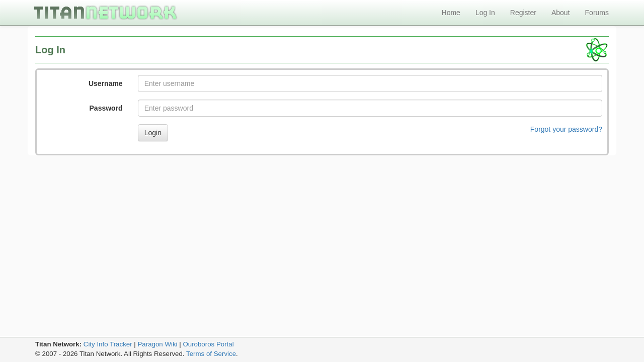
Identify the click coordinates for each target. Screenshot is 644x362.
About (561, 13)
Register (523, 13)
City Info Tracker (108, 344)
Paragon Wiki (157, 344)
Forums (597, 13)
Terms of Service (211, 354)
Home (451, 13)
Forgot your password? (566, 129)
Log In (485, 13)
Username (106, 83)
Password (106, 108)
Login (153, 133)
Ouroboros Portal (208, 344)
